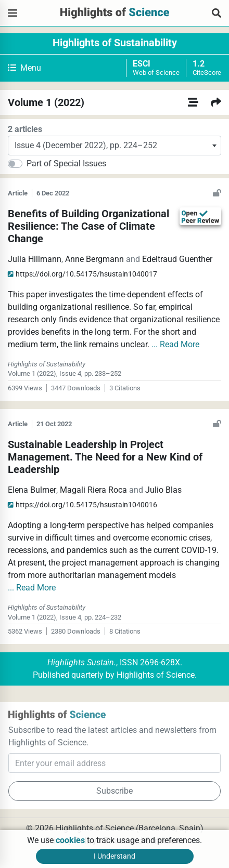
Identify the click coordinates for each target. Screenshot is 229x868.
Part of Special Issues (66, 163)
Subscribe (115, 791)
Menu (24, 68)
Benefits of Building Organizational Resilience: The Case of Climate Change (88, 226)
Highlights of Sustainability (115, 43)
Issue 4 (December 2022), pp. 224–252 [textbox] (86, 145)
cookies (70, 840)
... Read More (175, 345)
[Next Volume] (216, 102)
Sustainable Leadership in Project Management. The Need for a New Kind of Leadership (105, 457)
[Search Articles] (217, 13)
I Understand (115, 856)
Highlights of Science (156, 675)
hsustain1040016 (82, 505)
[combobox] (115, 146)
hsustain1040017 (82, 274)
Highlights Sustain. (82, 662)
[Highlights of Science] (12, 13)
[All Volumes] (193, 102)
